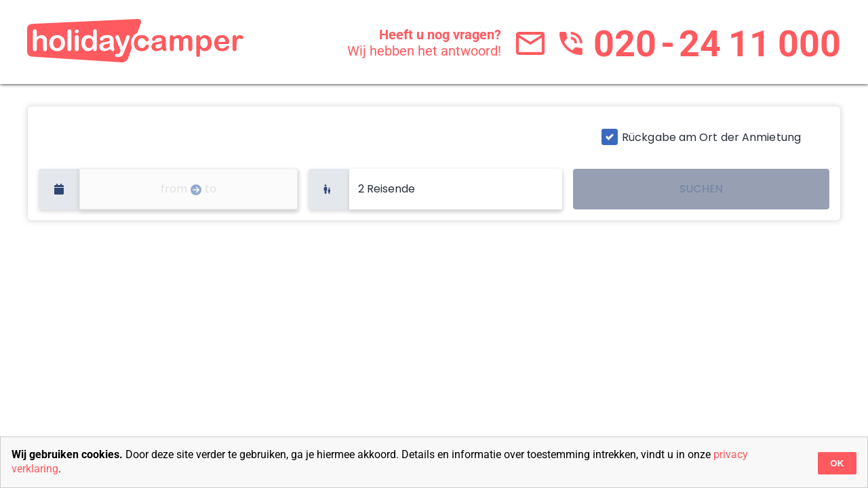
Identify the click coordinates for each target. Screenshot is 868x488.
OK (837, 463)
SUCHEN (701, 189)
